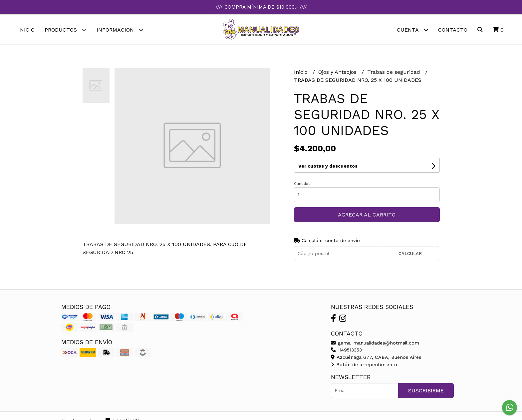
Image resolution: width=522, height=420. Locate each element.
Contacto (453, 30)
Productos (66, 30)
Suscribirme (426, 391)
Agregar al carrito (367, 215)
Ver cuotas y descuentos (328, 166)
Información (120, 30)
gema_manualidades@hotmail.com (375, 343)
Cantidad (302, 184)
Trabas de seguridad (394, 72)
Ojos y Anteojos (338, 72)
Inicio (26, 30)
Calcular (410, 254)
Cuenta (412, 30)
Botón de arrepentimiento (364, 364)
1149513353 (346, 350)
